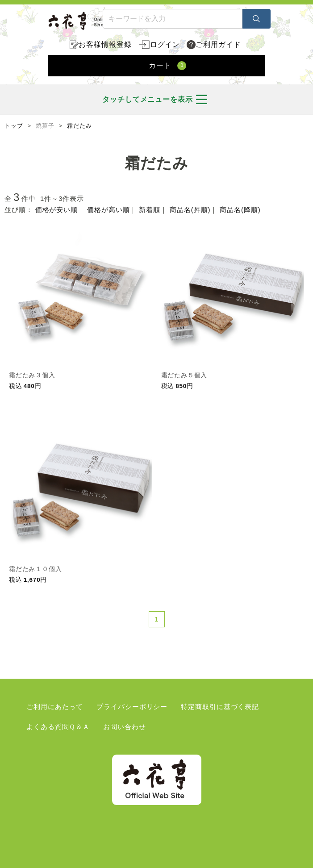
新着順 (150, 210)
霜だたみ (79, 126)
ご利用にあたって (55, 707)
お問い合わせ (124, 727)
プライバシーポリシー (132, 707)
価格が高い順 (108, 210)
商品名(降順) (240, 210)
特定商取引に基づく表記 (220, 707)
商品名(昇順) (190, 210)
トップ (14, 126)
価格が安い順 (56, 210)
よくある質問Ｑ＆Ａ (58, 727)
